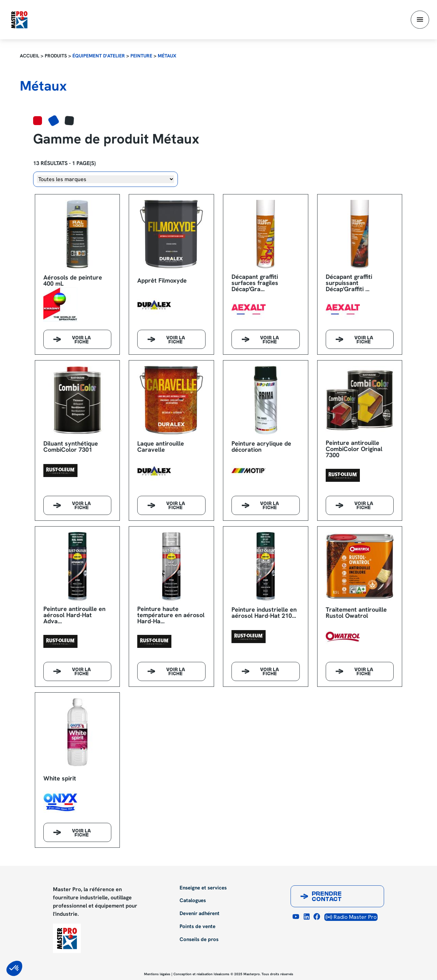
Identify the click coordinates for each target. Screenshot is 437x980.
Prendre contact (327, 897)
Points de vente (198, 927)
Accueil (30, 56)
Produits (56, 56)
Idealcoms (222, 974)
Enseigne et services (203, 888)
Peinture (141, 56)
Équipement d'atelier (99, 56)
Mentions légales (157, 974)
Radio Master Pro (351, 917)
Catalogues (193, 901)
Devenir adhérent (200, 914)
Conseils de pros (199, 940)
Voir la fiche (81, 340)
